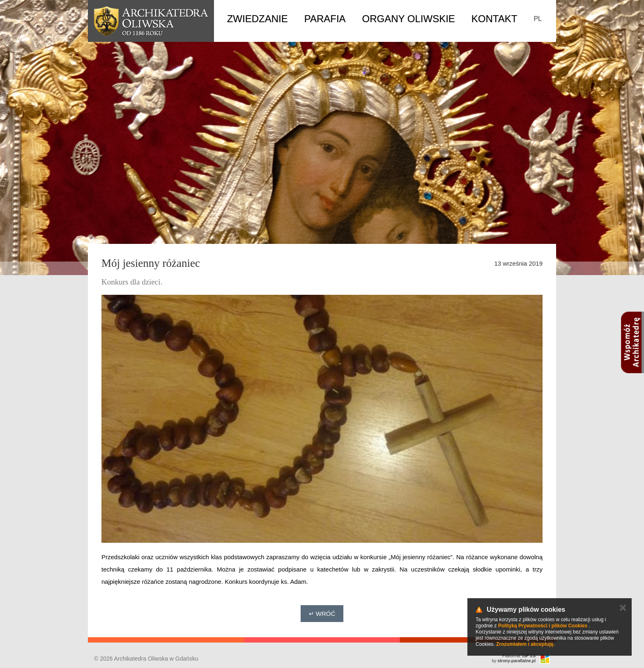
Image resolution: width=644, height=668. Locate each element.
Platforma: (519, 656)
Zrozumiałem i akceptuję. (526, 644)
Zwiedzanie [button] (258, 19)
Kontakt (494, 19)
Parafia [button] (325, 19)
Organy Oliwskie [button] (409, 19)
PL (538, 19)
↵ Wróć (322, 614)
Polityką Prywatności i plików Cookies (543, 626)
